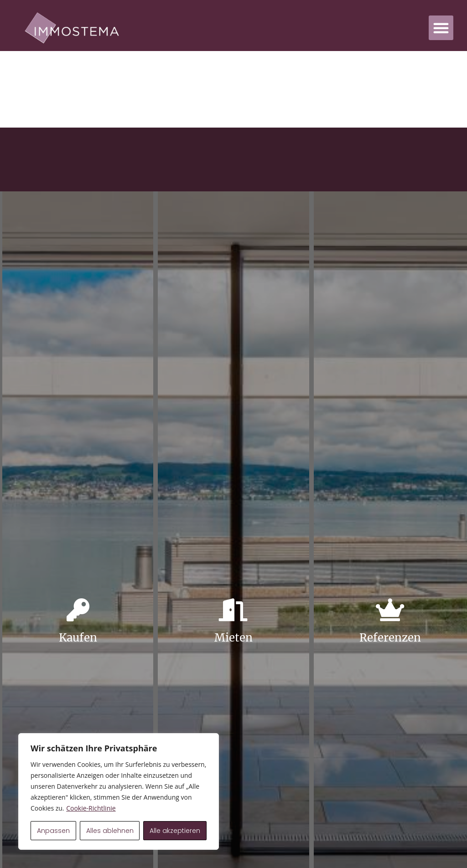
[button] (441, 28)
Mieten (233, 638)
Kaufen (78, 638)
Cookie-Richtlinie (91, 808)
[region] (119, 791)
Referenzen (390, 638)
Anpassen (53, 831)
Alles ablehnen (110, 831)
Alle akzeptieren (175, 831)
